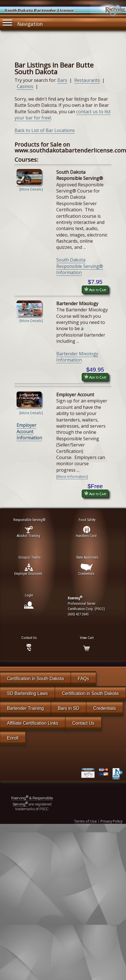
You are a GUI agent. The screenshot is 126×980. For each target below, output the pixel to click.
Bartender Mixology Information (77, 357)
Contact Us (83, 723)
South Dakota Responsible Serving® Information (80, 266)
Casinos (25, 86)
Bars (62, 80)
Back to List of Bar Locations (45, 130)
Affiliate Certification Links (33, 723)
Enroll (13, 738)
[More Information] (72, 476)
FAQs (83, 679)
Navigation (23, 23)
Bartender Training (25, 708)
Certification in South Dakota (35, 679)
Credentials (105, 708)
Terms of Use (86, 821)
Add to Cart (95, 290)
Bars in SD (69, 708)
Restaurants (87, 80)
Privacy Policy (111, 821)
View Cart (87, 638)
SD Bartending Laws (27, 693)
